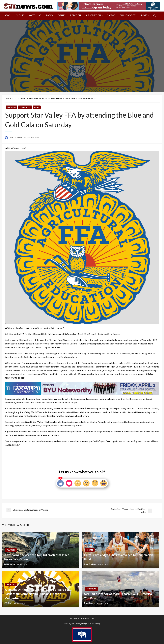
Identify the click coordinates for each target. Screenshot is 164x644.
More (144, 15)
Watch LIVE (35, 15)
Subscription (93, 15)
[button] (155, 16)
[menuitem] (8, 16)
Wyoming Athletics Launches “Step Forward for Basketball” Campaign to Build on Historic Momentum (37, 594)
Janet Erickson (16, 137)
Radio (49, 15)
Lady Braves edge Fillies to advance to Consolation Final (119, 557)
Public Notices (128, 15)
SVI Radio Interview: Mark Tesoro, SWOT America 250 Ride (118, 596)
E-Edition (75, 15)
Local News (25, 107)
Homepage (9, 99)
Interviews (91, 589)
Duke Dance (10, 564)
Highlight (11, 584)
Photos (111, 15)
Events (61, 15)
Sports (20, 15)
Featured (22, 99)
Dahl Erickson (91, 564)
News (7, 15)
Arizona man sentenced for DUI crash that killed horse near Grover (37, 557)
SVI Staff (8, 603)
